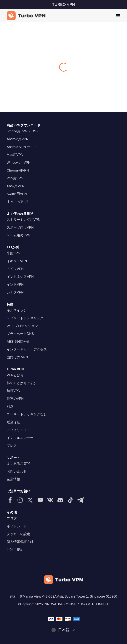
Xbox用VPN (16, 186)
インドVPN (15, 285)
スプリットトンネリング (25, 318)
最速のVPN (15, 399)
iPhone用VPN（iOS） (23, 131)
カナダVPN (15, 292)
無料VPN (13, 391)
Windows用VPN (19, 163)
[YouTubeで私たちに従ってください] (40, 500)
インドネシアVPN (20, 277)
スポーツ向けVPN (20, 227)
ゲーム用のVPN (19, 235)
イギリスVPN (17, 261)
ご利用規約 (15, 550)
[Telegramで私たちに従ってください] (80, 500)
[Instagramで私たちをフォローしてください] (20, 500)
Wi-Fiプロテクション (22, 326)
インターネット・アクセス (27, 349)
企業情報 (13, 479)
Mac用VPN (15, 155)
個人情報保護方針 (20, 542)
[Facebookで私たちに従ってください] (10, 500)
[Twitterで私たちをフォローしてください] (30, 500)
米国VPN (13, 253)
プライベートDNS (20, 334)
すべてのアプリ (18, 202)
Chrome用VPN (18, 170)
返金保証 (13, 422)
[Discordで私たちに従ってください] (60, 500)
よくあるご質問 (18, 464)
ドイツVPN (15, 269)
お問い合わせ (17, 471)
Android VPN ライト (22, 147)
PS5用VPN (15, 178)
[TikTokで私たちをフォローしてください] (70, 500)
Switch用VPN (17, 194)
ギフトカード (17, 526)
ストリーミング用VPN (24, 220)
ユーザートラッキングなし (27, 414)
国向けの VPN (17, 357)
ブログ (12, 518)
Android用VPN (18, 139)
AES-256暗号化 (18, 342)
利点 (10, 406)
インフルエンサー (20, 438)
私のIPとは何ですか (22, 383)
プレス (12, 446)
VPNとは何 (15, 375)
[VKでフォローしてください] (50, 500)
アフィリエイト (18, 430)
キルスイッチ (17, 310)
